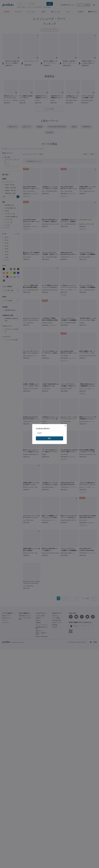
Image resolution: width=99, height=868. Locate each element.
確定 (49, 438)
